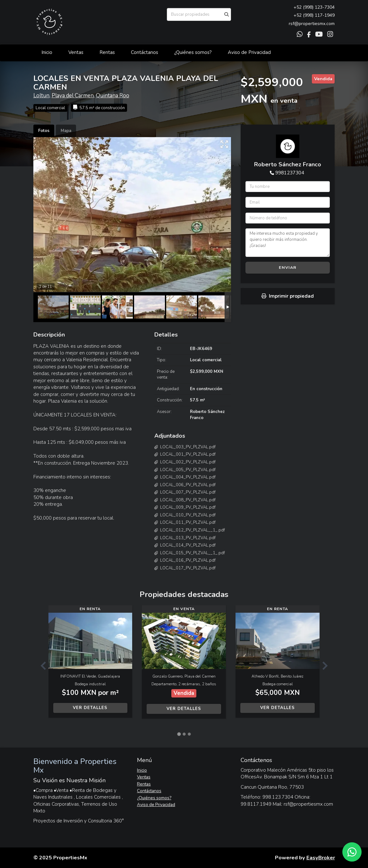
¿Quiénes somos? (193, 52)
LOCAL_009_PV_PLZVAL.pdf (188, 507)
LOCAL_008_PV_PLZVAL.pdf (188, 500)
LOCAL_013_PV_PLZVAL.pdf (188, 538)
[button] (41, 665)
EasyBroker (321, 858)
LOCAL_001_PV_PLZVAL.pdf (188, 454)
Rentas (107, 52)
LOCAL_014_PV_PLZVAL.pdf (188, 545)
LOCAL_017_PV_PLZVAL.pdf (188, 568)
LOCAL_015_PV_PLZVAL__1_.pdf (193, 553)
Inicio (47, 52)
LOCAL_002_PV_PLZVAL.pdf (188, 462)
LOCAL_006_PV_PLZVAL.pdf (188, 485)
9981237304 (290, 173)
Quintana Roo (113, 96)
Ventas (76, 52)
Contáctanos (145, 52)
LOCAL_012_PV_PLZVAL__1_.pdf (193, 530)
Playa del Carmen (73, 96)
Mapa (66, 131)
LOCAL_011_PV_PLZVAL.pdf (188, 522)
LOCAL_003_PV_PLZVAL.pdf (188, 447)
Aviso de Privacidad (249, 52)
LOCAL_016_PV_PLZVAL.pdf (188, 560)
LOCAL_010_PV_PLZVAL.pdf (188, 515)
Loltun (41, 96)
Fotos (44, 131)
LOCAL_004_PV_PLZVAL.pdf (188, 477)
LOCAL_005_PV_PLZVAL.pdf (188, 470)
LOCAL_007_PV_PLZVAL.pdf (188, 492)
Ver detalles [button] (90, 708)
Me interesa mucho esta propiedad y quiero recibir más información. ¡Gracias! (288, 242)
